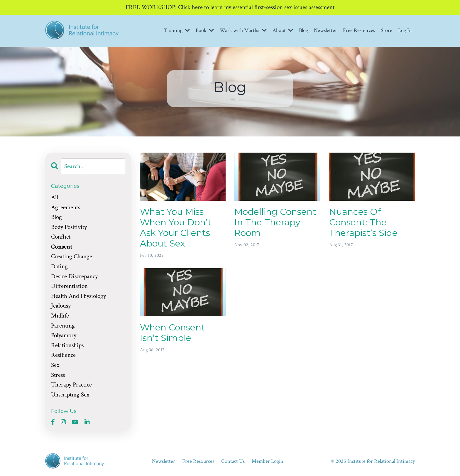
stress (58, 375)
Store (387, 30)
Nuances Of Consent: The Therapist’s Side (363, 222)
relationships (67, 345)
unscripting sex (70, 395)
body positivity (69, 227)
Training (177, 30)
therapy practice (71, 385)
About (283, 30)
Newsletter (325, 30)
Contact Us (233, 461)
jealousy (61, 306)
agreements (66, 207)
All (55, 197)
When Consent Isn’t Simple (172, 333)
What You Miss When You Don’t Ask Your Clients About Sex (176, 228)
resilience (63, 355)
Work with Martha (243, 30)
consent (62, 247)
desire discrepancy (74, 276)
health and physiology (78, 296)
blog (56, 217)
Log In (405, 30)
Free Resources (359, 30)
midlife (60, 316)
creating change (72, 256)
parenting (63, 326)
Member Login (268, 461)
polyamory (64, 335)
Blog (303, 30)
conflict (61, 237)
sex (55, 365)
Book (205, 30)
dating (59, 266)
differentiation (69, 286)
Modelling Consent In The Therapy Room (275, 222)
